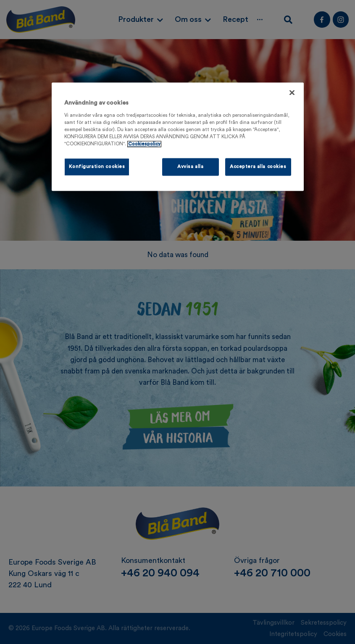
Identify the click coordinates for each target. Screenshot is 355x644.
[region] (178, 137)
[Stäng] (292, 92)
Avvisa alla (190, 167)
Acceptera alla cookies (258, 167)
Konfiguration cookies (97, 167)
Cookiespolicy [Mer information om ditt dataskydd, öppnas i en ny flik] (144, 144)
